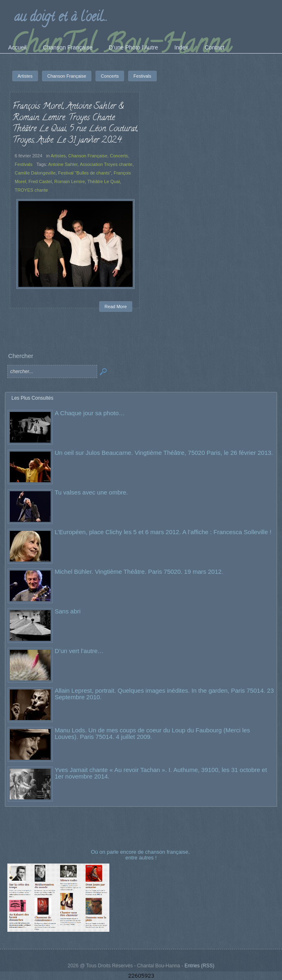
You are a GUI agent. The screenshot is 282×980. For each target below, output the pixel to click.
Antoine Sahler (63, 164)
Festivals (24, 164)
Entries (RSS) (199, 966)
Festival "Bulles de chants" (84, 173)
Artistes (58, 156)
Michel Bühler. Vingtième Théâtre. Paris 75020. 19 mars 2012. (139, 572)
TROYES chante (31, 190)
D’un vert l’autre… (79, 651)
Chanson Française (88, 156)
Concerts (119, 156)
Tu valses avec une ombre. (91, 492)
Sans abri (68, 611)
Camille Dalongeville (35, 173)
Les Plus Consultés (32, 398)
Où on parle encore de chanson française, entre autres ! (141, 855)
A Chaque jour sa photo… (90, 413)
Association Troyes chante (106, 164)
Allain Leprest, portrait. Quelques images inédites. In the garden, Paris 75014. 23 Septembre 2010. (164, 694)
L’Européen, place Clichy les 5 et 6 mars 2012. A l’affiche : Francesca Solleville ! (163, 532)
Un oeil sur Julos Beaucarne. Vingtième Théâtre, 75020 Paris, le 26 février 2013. (164, 453)
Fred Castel (40, 181)
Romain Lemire (70, 181)
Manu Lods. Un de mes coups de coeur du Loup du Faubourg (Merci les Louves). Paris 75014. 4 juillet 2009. (152, 733)
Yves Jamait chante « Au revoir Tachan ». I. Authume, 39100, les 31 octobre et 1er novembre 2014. (161, 773)
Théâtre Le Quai (104, 181)
